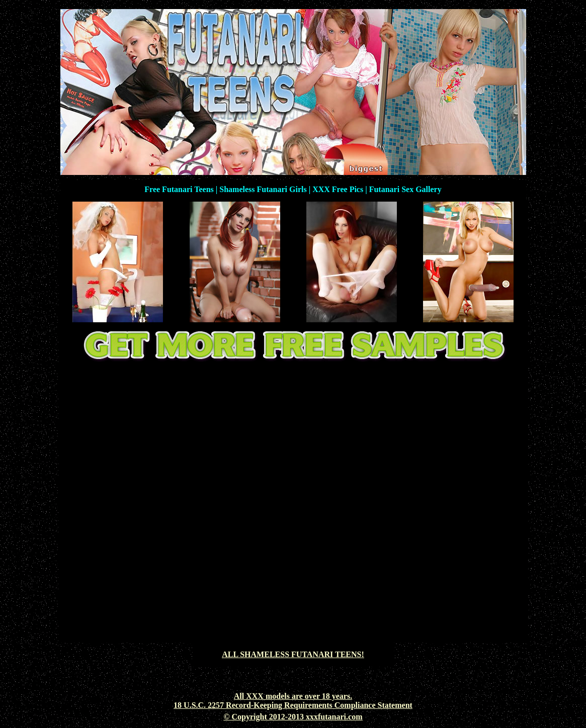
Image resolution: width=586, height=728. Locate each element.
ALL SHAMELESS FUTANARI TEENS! (293, 654)
